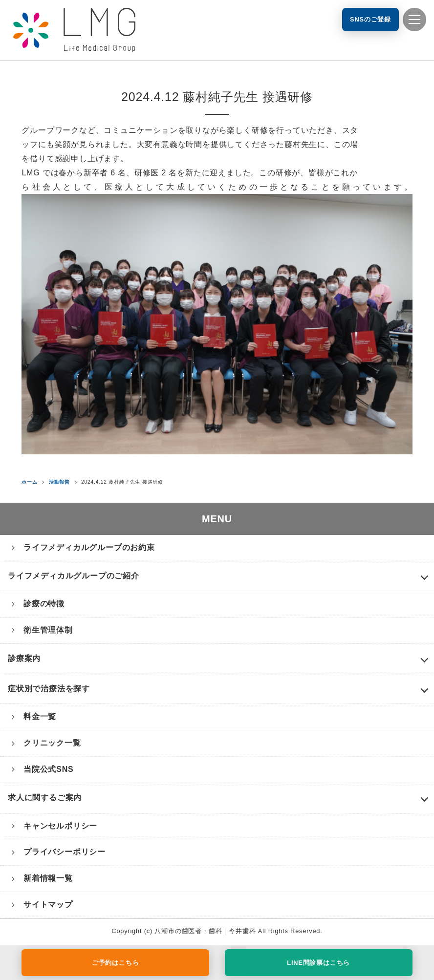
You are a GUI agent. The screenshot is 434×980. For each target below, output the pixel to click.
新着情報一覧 (48, 878)
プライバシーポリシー (65, 852)
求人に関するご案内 (45, 798)
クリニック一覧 (52, 743)
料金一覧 (40, 716)
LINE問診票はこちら (318, 963)
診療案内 (24, 658)
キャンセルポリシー (60, 826)
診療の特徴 (44, 604)
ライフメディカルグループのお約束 (89, 547)
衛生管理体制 (48, 630)
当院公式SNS (49, 769)
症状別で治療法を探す (49, 689)
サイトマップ (48, 905)
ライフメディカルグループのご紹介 (74, 576)
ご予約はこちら (116, 963)
